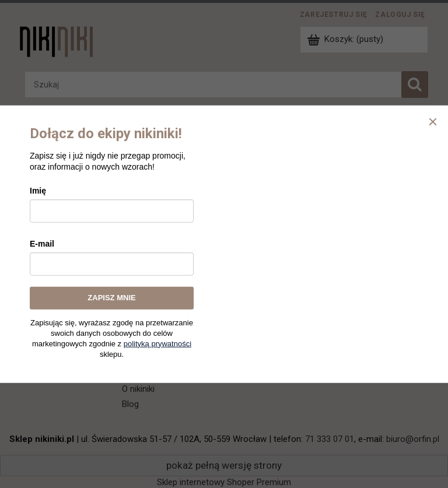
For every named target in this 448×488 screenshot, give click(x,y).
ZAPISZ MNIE (111, 298)
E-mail (42, 244)
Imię (38, 191)
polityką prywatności (157, 343)
